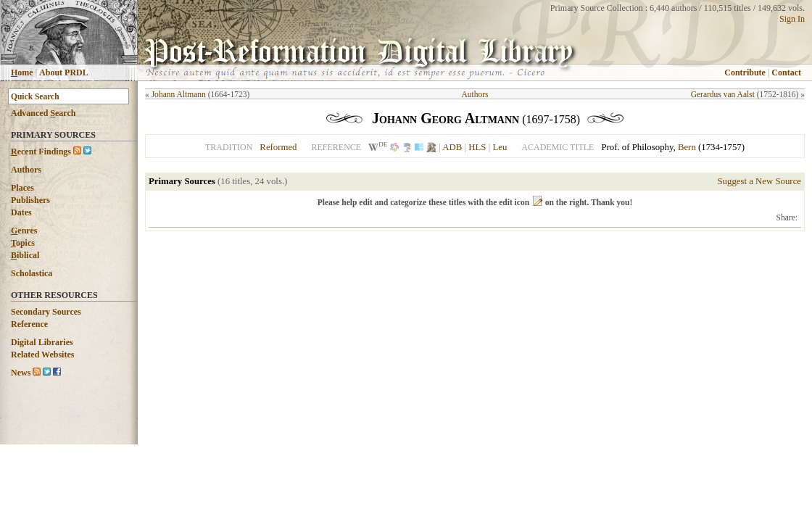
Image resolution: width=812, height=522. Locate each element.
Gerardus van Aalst (723, 94)
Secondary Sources (46, 312)
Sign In (792, 19)
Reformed (278, 147)
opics (23, 243)
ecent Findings (41, 152)
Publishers (30, 200)
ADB (452, 147)
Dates (21, 212)
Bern (687, 147)
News (21, 373)
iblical (25, 255)
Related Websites (42, 355)
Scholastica (32, 273)
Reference (29, 324)
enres (24, 231)
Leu (500, 147)
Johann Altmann (179, 94)
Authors (26, 170)
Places (22, 188)
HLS (477, 147)
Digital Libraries (42, 342)
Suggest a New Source (759, 181)
